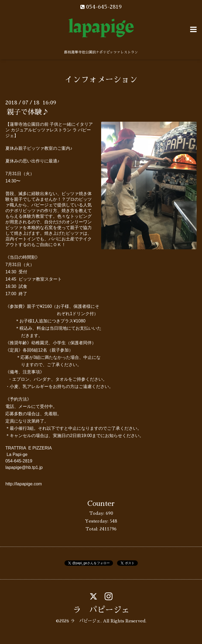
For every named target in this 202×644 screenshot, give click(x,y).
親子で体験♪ (28, 112)
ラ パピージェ (101, 610)
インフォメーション (101, 80)
